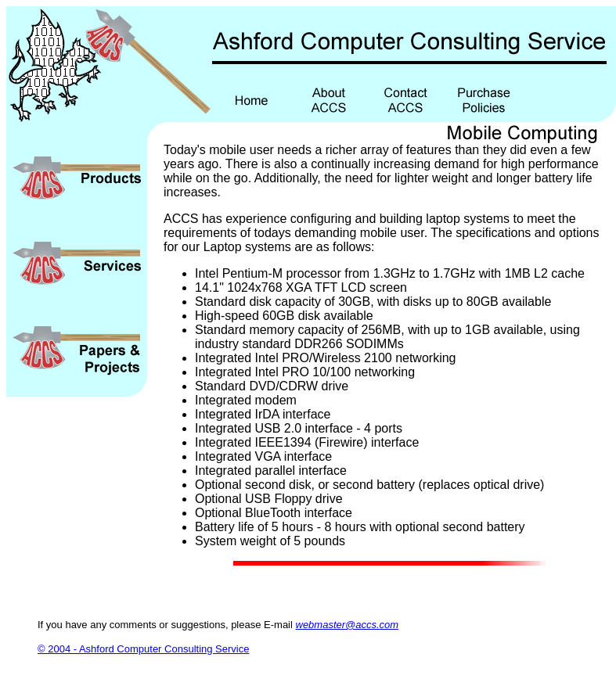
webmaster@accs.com (348, 625)
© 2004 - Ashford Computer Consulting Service (143, 649)
